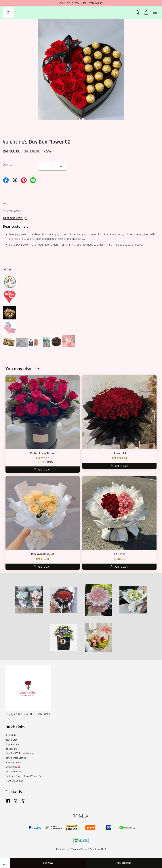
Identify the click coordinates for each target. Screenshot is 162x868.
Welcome (75, 849)
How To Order (12, 740)
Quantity (7, 165)
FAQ (104, 849)
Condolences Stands (16, 758)
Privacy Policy (63, 849)
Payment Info (12, 744)
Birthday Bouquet (14, 772)
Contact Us (11, 735)
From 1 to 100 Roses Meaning (20, 753)
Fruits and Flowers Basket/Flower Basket (26, 776)
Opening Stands (13, 762)
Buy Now (48, 863)
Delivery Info (12, 749)
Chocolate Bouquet (15, 781)
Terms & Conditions (91, 849)
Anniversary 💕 (13, 767)
